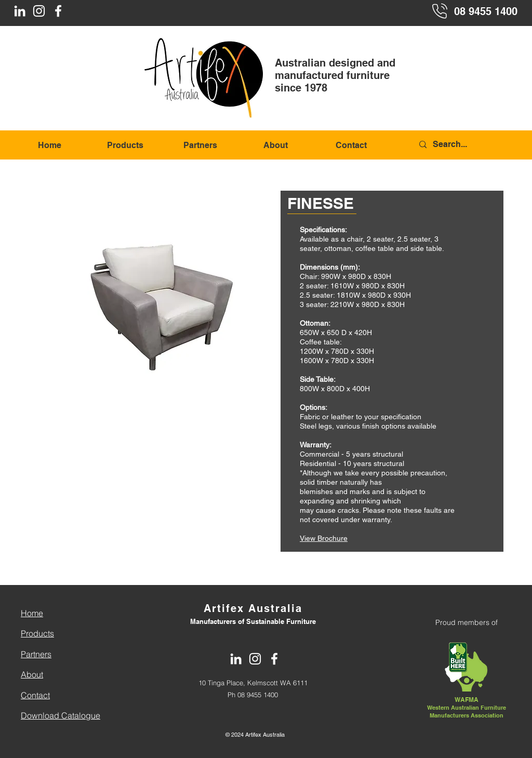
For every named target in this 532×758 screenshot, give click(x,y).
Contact (35, 695)
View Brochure (324, 538)
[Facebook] (58, 11)
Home (32, 613)
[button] (158, 289)
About (32, 674)
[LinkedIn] (20, 11)
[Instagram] (39, 11)
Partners (36, 654)
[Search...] (468, 145)
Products (37, 633)
